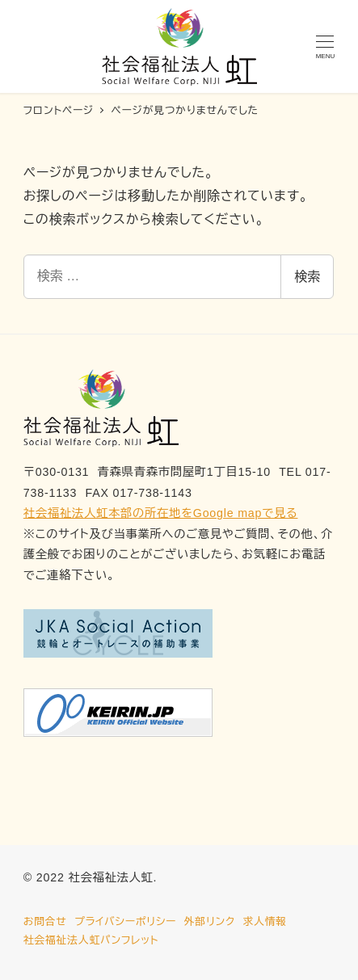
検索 (307, 277)
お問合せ (45, 921)
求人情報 (264, 921)
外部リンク (210, 921)
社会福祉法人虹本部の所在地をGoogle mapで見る (161, 513)
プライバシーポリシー (125, 921)
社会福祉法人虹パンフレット (91, 940)
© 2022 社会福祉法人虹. (91, 877)
